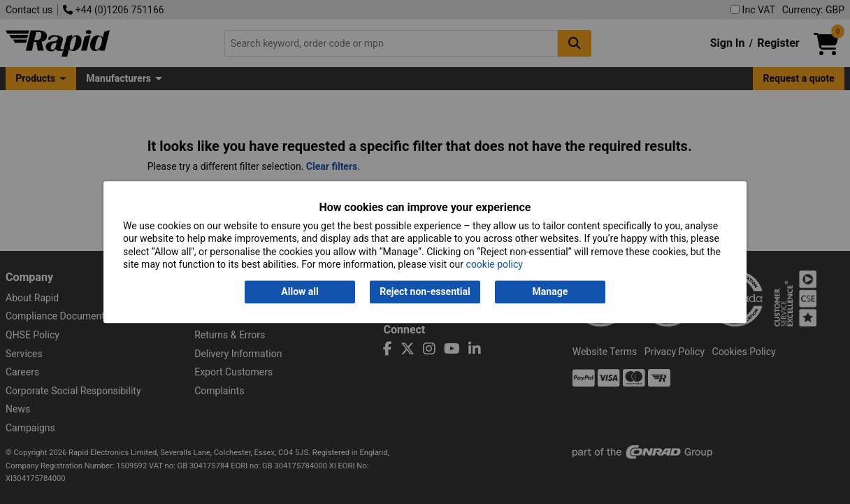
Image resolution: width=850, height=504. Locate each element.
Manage (550, 292)
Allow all (300, 292)
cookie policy (495, 264)
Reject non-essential (425, 292)
